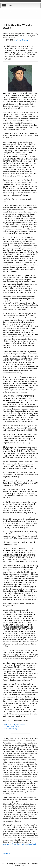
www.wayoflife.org (10, 729)
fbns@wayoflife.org (21, 40)
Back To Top (6, 853)
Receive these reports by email (14, 725)
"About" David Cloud (11, 727)
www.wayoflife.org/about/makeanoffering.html (19, 844)
